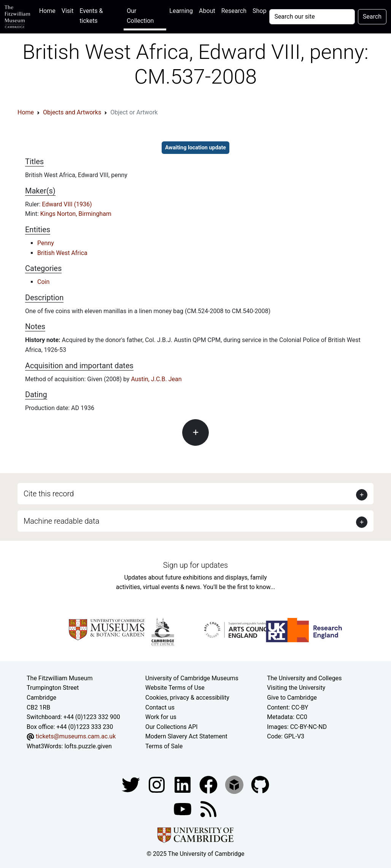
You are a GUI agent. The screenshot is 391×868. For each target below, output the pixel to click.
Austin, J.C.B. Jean (156, 379)
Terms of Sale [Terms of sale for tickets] (164, 746)
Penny (46, 243)
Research (234, 11)
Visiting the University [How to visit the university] (296, 688)
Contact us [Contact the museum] (160, 707)
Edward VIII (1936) (67, 204)
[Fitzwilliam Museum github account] (260, 784)
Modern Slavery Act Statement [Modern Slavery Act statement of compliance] (186, 736)
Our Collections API (172, 727)
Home (49, 10)
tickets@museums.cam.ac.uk (76, 736)
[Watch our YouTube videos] (183, 809)
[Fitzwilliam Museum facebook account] (183, 784)
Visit (68, 11)
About (207, 11)
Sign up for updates (195, 565)
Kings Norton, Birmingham (76, 214)
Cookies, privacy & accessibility (187, 698)
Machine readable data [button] (61, 521)
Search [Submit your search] (372, 17)
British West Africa (62, 253)
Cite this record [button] (49, 494)
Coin (43, 282)
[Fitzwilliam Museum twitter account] (132, 784)
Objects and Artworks (72, 112)
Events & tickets (91, 16)
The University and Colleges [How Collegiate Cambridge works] (304, 678)
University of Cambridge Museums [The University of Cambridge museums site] (192, 678)
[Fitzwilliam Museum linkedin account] (209, 784)
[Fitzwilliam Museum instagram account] (157, 784)
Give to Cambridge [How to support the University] (292, 698)
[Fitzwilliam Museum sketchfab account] (235, 784)
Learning (181, 11)
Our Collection (140, 16)
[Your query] (312, 17)
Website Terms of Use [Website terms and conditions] (175, 688)
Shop (259, 11)
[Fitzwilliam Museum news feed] (208, 809)
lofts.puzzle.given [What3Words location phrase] (88, 746)
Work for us (161, 717)
